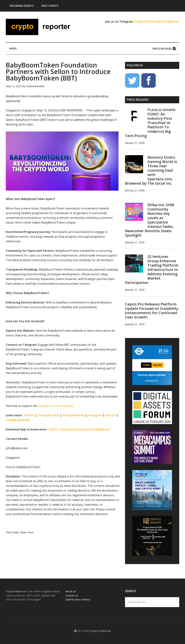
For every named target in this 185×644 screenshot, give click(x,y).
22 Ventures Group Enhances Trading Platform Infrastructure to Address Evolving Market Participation (152, 270)
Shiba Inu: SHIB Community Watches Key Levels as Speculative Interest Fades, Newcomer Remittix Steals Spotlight (149, 220)
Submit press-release (78, 599)
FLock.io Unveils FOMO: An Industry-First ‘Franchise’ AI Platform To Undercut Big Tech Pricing (150, 123)
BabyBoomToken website (56, 406)
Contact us (72, 595)
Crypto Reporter (40, 27)
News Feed (27, 532)
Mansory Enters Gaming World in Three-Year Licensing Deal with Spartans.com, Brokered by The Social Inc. (151, 170)
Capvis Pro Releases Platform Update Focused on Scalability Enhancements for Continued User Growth (152, 311)
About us (71, 591)
